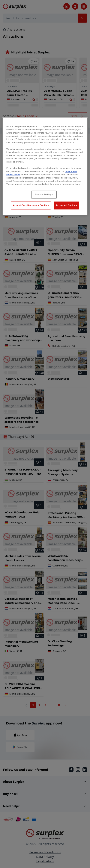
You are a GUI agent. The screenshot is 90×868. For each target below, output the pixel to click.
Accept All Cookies (66, 205)
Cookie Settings (44, 195)
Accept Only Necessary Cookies (31, 205)
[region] (45, 166)
